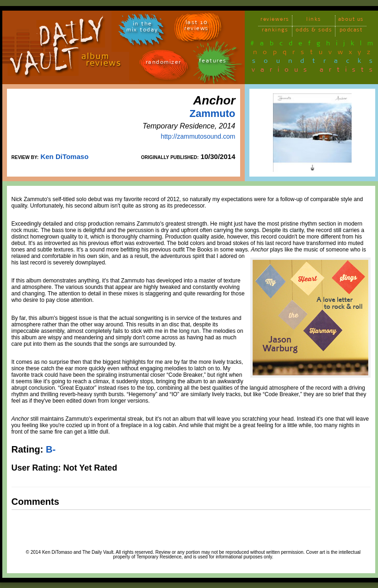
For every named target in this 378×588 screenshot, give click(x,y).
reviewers (275, 21)
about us (351, 21)
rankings (275, 31)
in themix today (142, 28)
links (314, 21)
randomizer (164, 64)
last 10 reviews (196, 27)
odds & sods (314, 31)
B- (51, 449)
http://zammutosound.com (198, 136)
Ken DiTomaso (64, 156)
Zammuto (213, 113)
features (213, 62)
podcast (351, 31)
